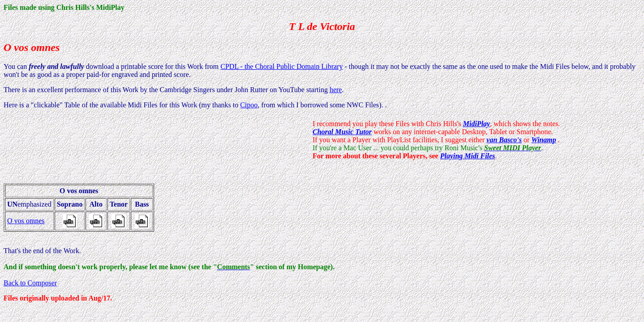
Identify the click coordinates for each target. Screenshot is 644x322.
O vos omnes (26, 221)
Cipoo (249, 105)
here (336, 90)
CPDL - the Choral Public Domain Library (281, 66)
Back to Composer (30, 283)
